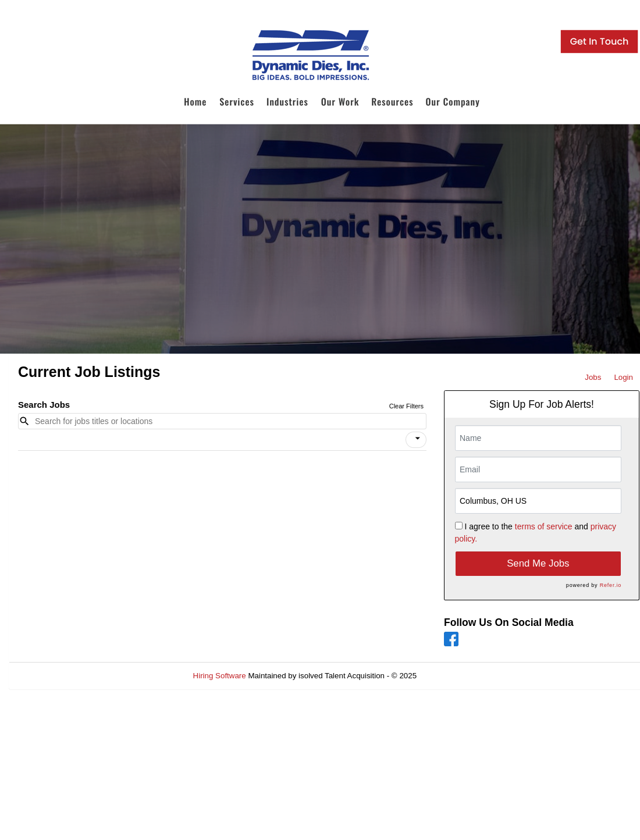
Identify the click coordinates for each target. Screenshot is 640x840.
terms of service (544, 526)
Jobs (593, 377)
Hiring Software (220, 676)
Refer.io (611, 585)
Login (623, 377)
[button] (416, 440)
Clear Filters (406, 406)
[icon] (418, 439)
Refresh (451, 676)
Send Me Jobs (538, 563)
